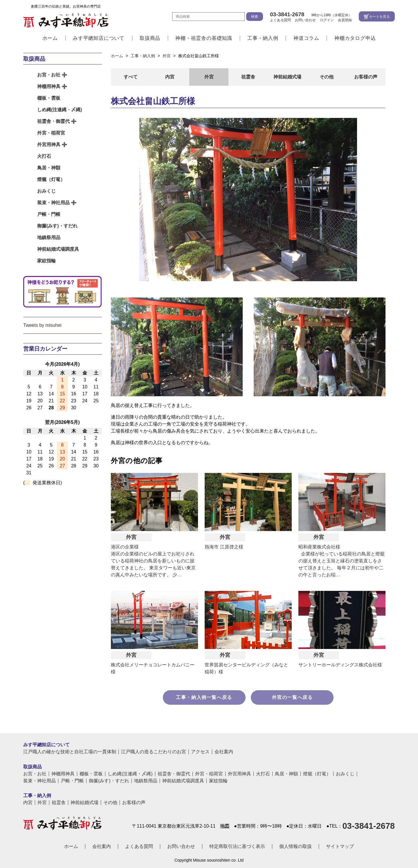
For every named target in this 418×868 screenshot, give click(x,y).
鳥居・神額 (49, 168)
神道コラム (306, 38)
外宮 (209, 77)
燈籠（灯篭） (51, 179)
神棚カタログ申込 (355, 38)
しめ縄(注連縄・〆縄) (60, 110)
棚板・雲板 (49, 98)
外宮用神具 (49, 145)
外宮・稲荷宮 (51, 133)
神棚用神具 (49, 86)
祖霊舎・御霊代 (53, 121)
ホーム (50, 38)
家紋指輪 (46, 261)
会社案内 (224, 752)
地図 (225, 826)
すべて (131, 77)
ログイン (327, 20)
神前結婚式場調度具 (58, 249)
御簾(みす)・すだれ (57, 226)
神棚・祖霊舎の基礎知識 (204, 38)
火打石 (44, 156)
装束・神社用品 (53, 203)
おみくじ (46, 191)
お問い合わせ (305, 20)
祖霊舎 (248, 77)
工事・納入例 (263, 38)
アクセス (200, 752)
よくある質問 (280, 20)
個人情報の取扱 (296, 846)
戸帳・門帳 (49, 214)
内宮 (170, 77)
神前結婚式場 (287, 77)
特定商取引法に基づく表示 (237, 846)
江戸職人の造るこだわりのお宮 (154, 752)
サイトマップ (340, 846)
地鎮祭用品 (49, 237)
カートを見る (379, 17)
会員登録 (345, 20)
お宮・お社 (49, 75)
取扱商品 (150, 38)
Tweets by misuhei (42, 325)
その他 (327, 77)
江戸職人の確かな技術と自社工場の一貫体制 (70, 752)
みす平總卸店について (99, 38)
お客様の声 (366, 77)
